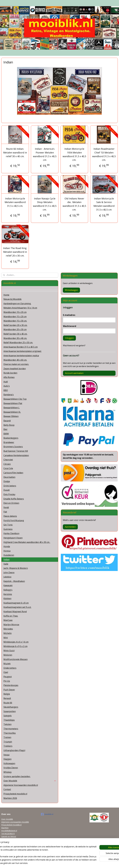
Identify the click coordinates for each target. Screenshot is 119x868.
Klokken (7, 598)
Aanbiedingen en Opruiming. (17, 303)
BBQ (6, 390)
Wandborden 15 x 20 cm (15, 317)
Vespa (6, 755)
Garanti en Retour (9, 836)
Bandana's (9, 395)
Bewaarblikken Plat (13, 403)
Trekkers (8, 746)
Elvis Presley (9, 494)
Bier (5, 429)
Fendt (6, 507)
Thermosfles (10, 733)
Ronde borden (10, 373)
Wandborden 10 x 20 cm (15, 312)
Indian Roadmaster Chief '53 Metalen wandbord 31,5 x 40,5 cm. (104, 154)
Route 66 (8, 703)
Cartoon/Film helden (13, 473)
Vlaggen (7, 759)
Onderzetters (10, 668)
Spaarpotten (10, 711)
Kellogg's (8, 590)
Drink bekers (10, 486)
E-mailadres (69, 315)
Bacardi (7, 421)
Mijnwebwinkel (87, 863)
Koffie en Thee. (11, 616)
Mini (6, 638)
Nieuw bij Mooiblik (12, 299)
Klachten (5, 828)
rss (54, 863)
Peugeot (8, 677)
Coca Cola (8, 468)
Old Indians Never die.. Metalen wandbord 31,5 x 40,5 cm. (74, 204)
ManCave (8, 620)
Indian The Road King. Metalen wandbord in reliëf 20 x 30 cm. (15, 252)
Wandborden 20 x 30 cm (15, 329)
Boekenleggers (11, 438)
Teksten (7, 724)
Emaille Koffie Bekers (14, 499)
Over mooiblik (7, 819)
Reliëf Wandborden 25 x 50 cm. (18, 342)
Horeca (7, 551)
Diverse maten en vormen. (16, 364)
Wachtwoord (70, 326)
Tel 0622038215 (8, 834)
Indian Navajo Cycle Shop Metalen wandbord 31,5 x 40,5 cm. (45, 204)
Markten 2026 (10, 798)
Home (6, 295)
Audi (6, 382)
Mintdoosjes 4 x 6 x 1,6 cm (16, 642)
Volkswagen (9, 763)
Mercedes (8, 629)
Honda (7, 546)
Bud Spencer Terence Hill (16, 451)
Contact (7, 789)
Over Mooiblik (30, 781)
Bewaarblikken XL (12, 412)
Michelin (8, 633)
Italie (6, 564)
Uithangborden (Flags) (14, 750)
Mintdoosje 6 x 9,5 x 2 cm (15, 646)
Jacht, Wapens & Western (16, 568)
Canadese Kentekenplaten (16, 455)
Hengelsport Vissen (13, 538)
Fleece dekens (10, 516)
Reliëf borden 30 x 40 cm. (15, 334)
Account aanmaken (74, 373)
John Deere (9, 573)
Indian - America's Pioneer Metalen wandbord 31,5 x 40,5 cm (45, 154)
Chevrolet (8, 460)
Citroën (7, 464)
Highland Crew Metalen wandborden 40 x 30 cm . (27, 542)
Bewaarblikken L (12, 408)
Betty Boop (9, 425)
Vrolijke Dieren (11, 768)
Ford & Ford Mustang (14, 520)
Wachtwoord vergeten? (74, 345)
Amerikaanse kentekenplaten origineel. (22, 351)
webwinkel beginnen (64, 863)
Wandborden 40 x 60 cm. (15, 360)
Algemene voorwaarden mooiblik (15, 822)
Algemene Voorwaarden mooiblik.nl (21, 785)
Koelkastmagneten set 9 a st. (17, 607)
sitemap (49, 863)
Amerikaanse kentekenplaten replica (21, 356)
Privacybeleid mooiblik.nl (15, 794)
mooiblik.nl (47, 814)
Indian (7, 559)
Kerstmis (8, 594)
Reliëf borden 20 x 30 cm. (15, 325)
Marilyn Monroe (11, 625)
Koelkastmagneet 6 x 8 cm (16, 603)
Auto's (7, 386)
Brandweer (9, 442)
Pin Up (7, 681)
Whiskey (8, 772)
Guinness (8, 529)
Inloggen (69, 338)
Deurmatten (9, 477)
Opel (6, 672)
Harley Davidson (11, 533)
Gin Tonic (8, 525)
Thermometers (11, 729)
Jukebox (7, 577)
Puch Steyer (9, 690)
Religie (7, 694)
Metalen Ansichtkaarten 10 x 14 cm (20, 308)
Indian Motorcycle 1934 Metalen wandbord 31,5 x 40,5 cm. (74, 154)
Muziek (7, 664)
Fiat (5, 512)
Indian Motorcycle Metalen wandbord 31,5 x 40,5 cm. (15, 202)
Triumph (8, 742)
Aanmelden (70, 527)
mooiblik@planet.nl (9, 831)
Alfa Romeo (9, 377)
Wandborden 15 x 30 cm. (15, 321)
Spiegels (8, 716)
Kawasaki (8, 585)
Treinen (7, 737)
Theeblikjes (9, 720)
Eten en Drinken (11, 503)
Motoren (8, 655)
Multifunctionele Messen (16, 659)
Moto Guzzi (9, 651)
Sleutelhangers (11, 707)
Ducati (7, 490)
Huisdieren (9, 555)
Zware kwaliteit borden (15, 369)
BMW (6, 434)
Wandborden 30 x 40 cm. (15, 338)
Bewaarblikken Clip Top (15, 399)
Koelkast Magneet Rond (15, 612)
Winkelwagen (71, 290)
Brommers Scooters (13, 447)
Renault (7, 698)
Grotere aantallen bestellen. (17, 776)
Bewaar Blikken (11, 416)
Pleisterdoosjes (11, 685)
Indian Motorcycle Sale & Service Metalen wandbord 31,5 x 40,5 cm (104, 204)
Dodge (7, 481)
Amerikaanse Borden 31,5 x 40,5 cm (21, 347)
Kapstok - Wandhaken (14, 581)
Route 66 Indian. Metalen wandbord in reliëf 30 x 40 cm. (15, 153)
